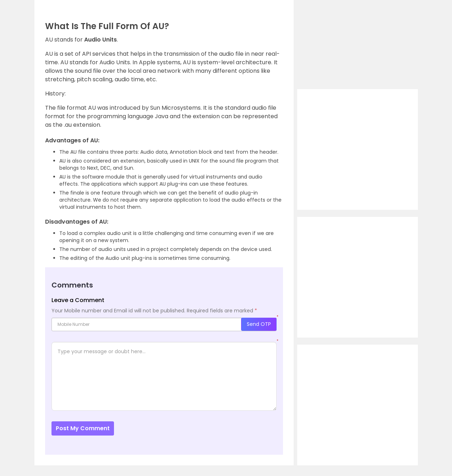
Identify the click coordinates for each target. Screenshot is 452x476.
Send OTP (259, 324)
